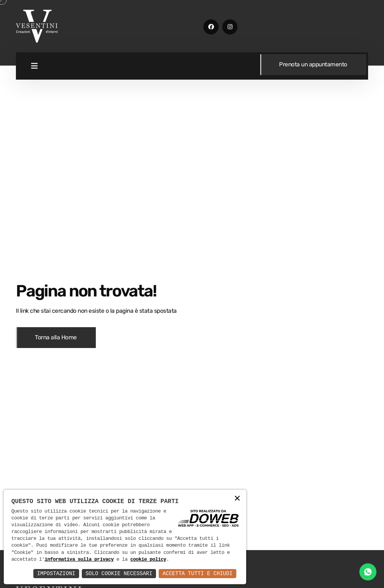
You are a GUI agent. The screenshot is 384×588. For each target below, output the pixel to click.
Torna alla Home (56, 337)
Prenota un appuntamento (314, 64)
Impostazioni (56, 573)
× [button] (237, 499)
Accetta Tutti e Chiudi (197, 573)
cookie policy (148, 560)
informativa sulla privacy (79, 560)
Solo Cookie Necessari (119, 573)
